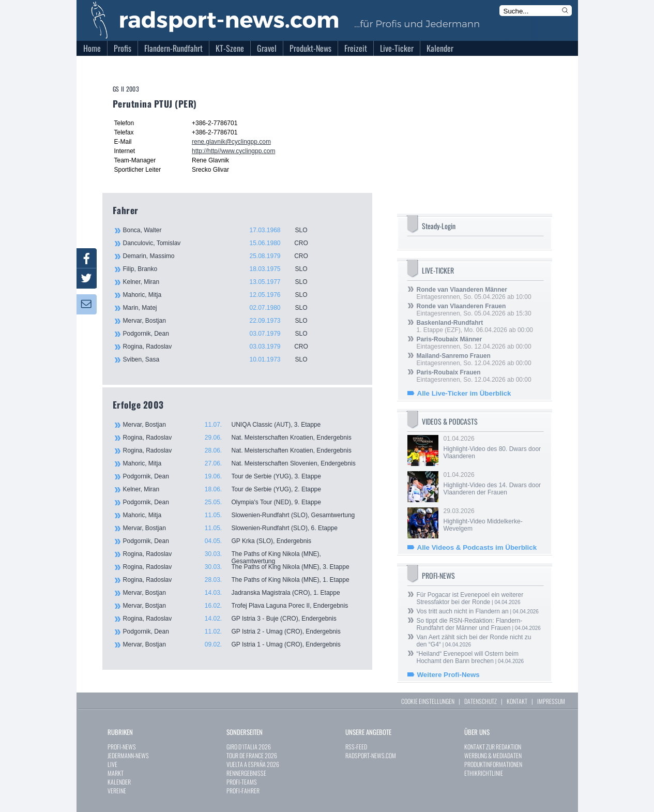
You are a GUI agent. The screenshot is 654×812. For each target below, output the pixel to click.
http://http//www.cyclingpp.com (233, 151)
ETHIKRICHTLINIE (484, 773)
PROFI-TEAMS (242, 782)
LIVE (112, 764)
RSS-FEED (356, 747)
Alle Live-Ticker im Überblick (464, 393)
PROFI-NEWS (122, 747)
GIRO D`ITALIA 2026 (249, 747)
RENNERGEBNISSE (246, 773)
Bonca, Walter (221, 230)
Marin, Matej (221, 308)
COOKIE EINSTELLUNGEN (428, 701)
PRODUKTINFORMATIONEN (493, 764)
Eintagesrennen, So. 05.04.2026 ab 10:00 (474, 293)
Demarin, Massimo (221, 256)
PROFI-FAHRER (243, 791)
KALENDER (119, 782)
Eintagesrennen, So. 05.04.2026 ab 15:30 (474, 310)
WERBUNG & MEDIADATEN (493, 755)
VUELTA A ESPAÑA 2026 (253, 764)
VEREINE (117, 791)
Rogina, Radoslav (221, 347)
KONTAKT (517, 701)
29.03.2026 (493, 520)
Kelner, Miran (221, 282)
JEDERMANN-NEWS (128, 755)
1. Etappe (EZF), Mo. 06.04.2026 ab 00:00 (475, 326)
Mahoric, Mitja (221, 295)
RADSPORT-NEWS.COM (371, 755)
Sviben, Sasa (221, 359)
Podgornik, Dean (221, 334)
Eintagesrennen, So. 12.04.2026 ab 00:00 (474, 343)
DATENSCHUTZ (481, 701)
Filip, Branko (221, 269)
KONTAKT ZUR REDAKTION (493, 747)
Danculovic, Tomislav (221, 243)
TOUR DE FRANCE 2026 (252, 755)
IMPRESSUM (551, 701)
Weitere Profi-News (448, 675)
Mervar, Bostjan (221, 321)
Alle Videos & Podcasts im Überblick (477, 547)
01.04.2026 (493, 447)
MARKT (116, 773)
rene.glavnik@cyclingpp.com (231, 142)
